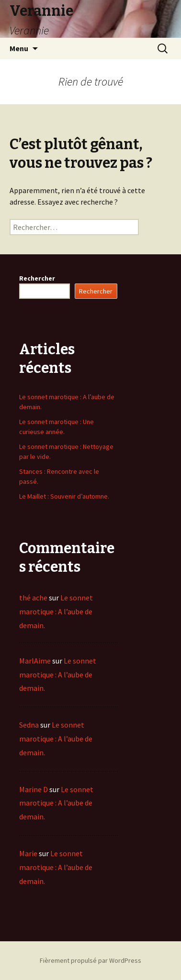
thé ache (33, 598)
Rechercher (37, 278)
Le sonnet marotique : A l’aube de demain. (56, 611)
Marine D (34, 789)
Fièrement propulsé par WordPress (90, 960)
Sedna (29, 725)
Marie (28, 853)
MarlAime (35, 661)
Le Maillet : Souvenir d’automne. (64, 496)
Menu (19, 48)
